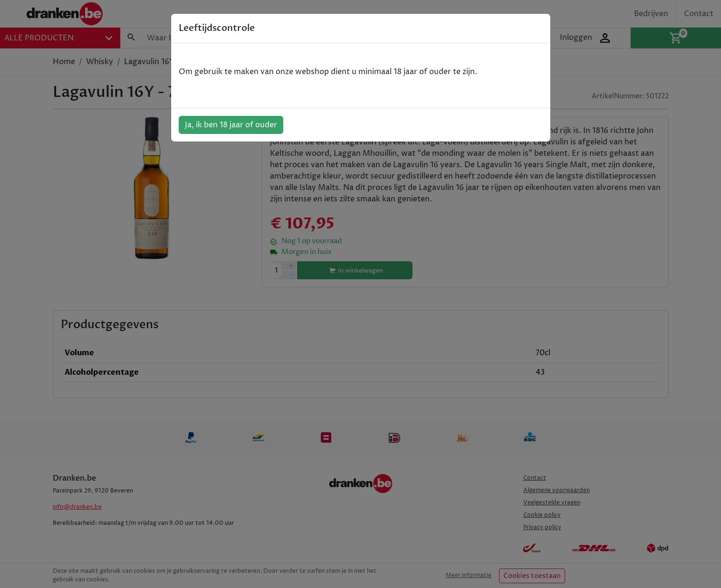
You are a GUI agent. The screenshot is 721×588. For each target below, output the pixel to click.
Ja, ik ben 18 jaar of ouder (231, 125)
